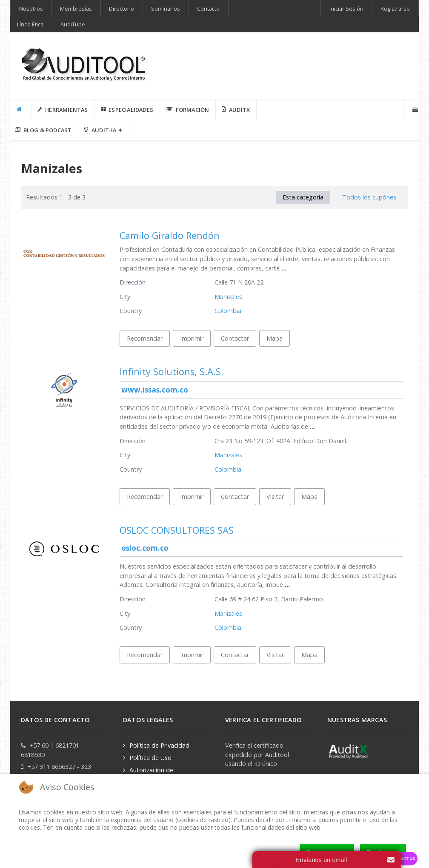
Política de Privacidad (159, 745)
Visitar (275, 497)
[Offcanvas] (414, 110)
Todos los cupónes (369, 197)
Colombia (228, 311)
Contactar (235, 338)
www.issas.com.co (155, 390)
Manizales (228, 297)
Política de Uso (150, 758)
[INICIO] (21, 109)
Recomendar (145, 338)
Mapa (275, 338)
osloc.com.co (145, 548)
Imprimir (192, 338)
